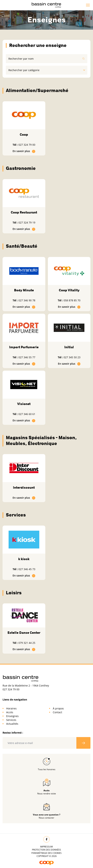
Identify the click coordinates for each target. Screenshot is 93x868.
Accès (10, 712)
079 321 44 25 (27, 643)
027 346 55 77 (27, 357)
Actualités (12, 724)
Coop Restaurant (24, 212)
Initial (69, 347)
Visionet (24, 404)
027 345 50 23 (72, 357)
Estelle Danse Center (24, 633)
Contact (57, 712)
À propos (58, 708)
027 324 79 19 (27, 223)
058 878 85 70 (72, 300)
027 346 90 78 (27, 300)
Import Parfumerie (24, 347)
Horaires (11, 708)
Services (11, 720)
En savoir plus (24, 151)
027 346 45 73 (27, 569)
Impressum (46, 847)
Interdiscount (24, 488)
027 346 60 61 (27, 414)
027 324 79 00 (27, 145)
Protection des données (46, 850)
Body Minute (24, 290)
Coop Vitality (69, 290)
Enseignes (12, 716)
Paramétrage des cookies (46, 853)
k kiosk (24, 559)
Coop (24, 135)
